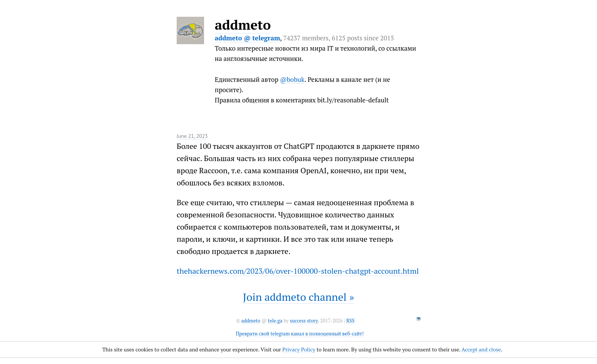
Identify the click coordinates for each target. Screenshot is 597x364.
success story (304, 321)
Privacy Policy (299, 349)
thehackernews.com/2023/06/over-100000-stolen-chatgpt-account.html (298, 271)
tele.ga (275, 321)
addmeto (243, 25)
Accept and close (481, 349)
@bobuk (292, 79)
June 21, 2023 (192, 136)
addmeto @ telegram (247, 38)
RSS (350, 321)
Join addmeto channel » (298, 297)
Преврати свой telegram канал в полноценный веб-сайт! (300, 334)
